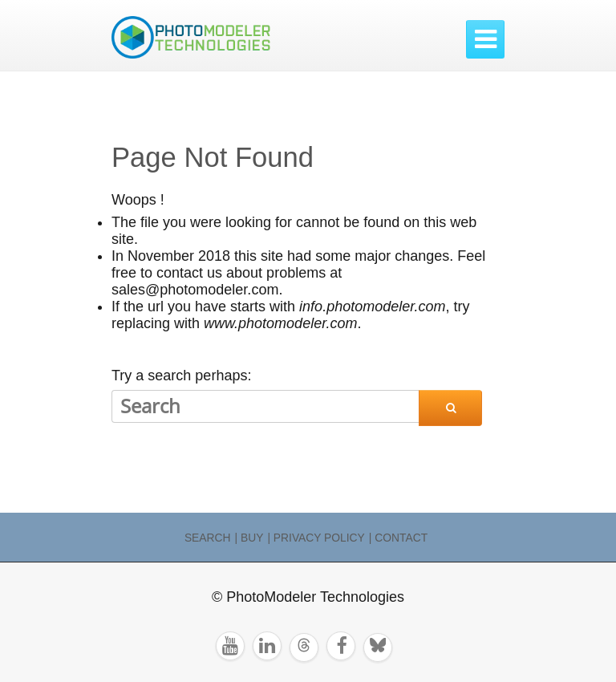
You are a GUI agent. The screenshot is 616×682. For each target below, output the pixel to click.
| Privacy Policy (316, 538)
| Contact (398, 538)
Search (208, 538)
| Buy (249, 538)
